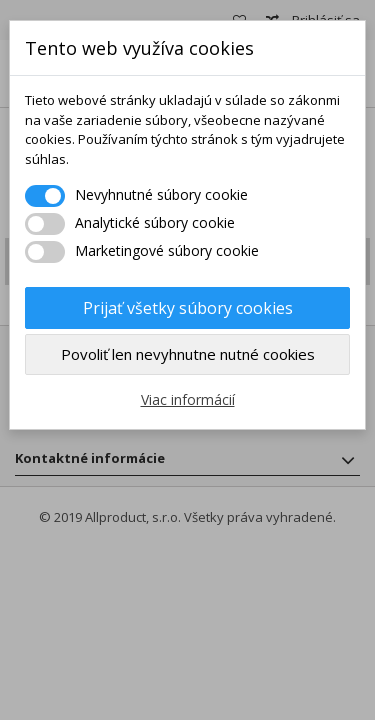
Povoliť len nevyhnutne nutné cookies (188, 354)
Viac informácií (188, 399)
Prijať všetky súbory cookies (188, 308)
